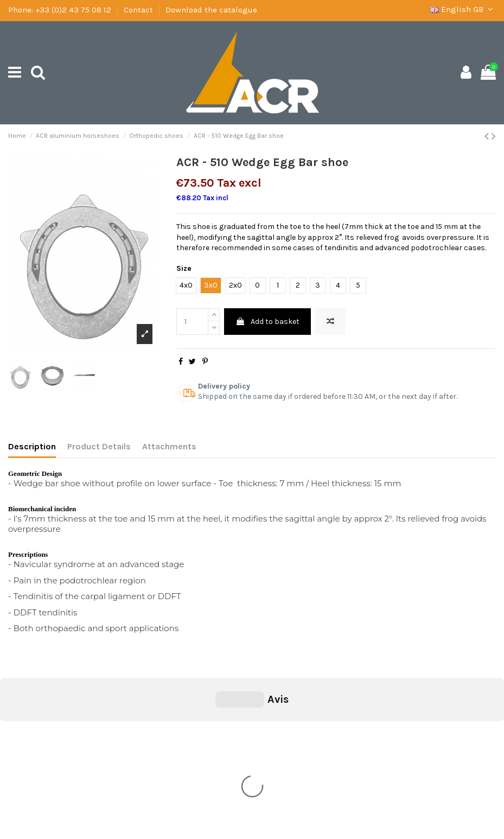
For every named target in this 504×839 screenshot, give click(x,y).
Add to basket (267, 322)
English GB (463, 9)
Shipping (30, 738)
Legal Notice (36, 751)
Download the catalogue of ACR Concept (86, 779)
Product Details (99, 446)
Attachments (169, 446)
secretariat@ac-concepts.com (285, 782)
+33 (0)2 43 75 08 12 (73, 10)
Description (32, 446)
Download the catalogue (211, 10)
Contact (138, 10)
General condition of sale (58, 724)
